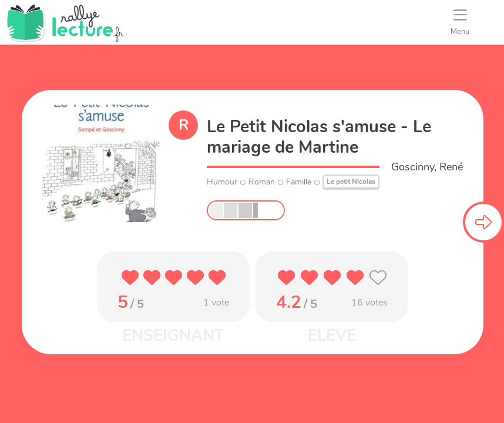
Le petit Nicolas (351, 182)
